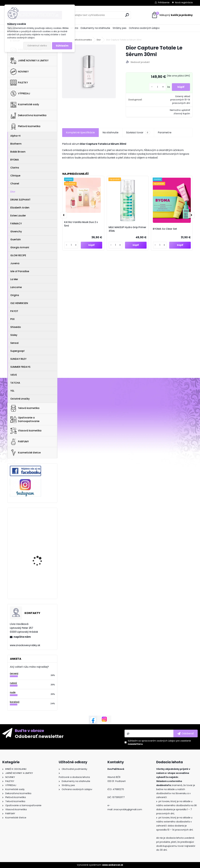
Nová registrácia (184, 2)
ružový (13, 683)
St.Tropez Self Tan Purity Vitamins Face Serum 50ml (41, 550)
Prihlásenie (164, 2)
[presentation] (64, 215)
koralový (15, 702)
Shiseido (16, 327)
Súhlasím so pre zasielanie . (159, 742)
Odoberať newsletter (39, 736)
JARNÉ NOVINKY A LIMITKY (29, 61)
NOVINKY (19, 72)
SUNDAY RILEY (18, 359)
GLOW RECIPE (18, 255)
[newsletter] (186, 733)
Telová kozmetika (25, 408)
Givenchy (16, 231)
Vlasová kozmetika (26, 431)
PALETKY (19, 83)
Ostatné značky (20, 399)
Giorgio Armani (20, 247)
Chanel (15, 184)
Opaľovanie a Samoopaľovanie (25, 419)
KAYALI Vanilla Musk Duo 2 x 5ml (81, 224)
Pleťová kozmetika (25, 126)
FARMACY (16, 224)
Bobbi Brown (18, 152)
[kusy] (156, 87)
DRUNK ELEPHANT (20, 200)
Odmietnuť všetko (37, 46)
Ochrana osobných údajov (144, 28)
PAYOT (14, 311)
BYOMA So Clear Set (165, 229)
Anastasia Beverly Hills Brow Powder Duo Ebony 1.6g (41, 523)
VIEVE (14, 375)
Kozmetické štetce (25, 453)
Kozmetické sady (25, 104)
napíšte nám (22, 637)
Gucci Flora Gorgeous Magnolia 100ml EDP (40, 576)
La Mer (14, 279)
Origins (15, 295)
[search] (127, 15)
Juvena (15, 263)
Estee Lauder (18, 216)
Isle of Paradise (20, 271)
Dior (13, 192)
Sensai (14, 343)
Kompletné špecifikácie (80, 132)
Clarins (15, 168)
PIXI (12, 319)
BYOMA (15, 160)
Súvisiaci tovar (138, 133)
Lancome (16, 287)
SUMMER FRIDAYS (20, 367)
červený (14, 674)
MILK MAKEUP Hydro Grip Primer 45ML (127, 229)
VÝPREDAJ (20, 94)
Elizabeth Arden (20, 208)
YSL (12, 391)
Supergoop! (17, 351)
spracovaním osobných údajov (159, 741)
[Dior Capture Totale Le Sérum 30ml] (89, 71)
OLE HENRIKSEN (19, 303)
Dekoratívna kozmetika (28, 116)
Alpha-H (15, 136)
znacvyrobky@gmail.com (128, 809)
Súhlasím (62, 46)
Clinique (15, 176)
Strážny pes (120, 28)
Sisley (14, 335)
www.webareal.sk (113, 865)
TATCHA (15, 383)
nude (13, 692)
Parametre (165, 132)
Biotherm (16, 144)
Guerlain (16, 239)
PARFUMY (19, 442)
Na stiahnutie (110, 132)
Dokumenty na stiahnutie (95, 28)
